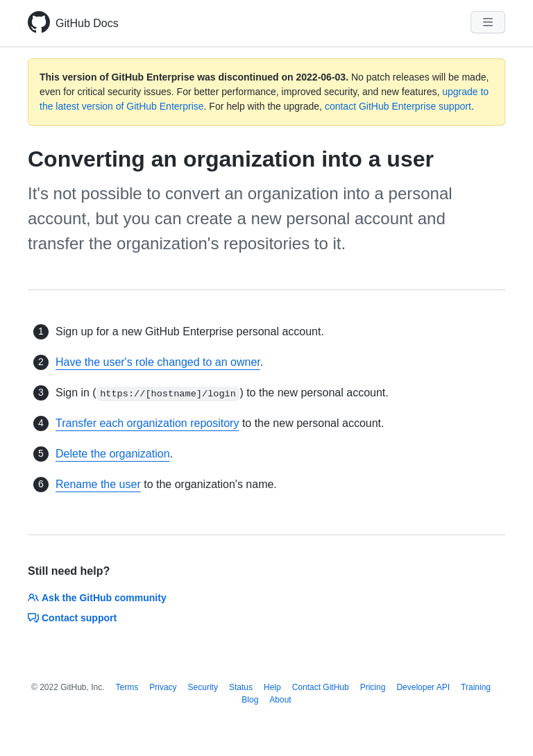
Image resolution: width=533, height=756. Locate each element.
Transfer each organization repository (147, 423)
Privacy (163, 687)
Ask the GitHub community (97, 598)
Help (272, 687)
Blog (250, 700)
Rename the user (98, 484)
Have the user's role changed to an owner (158, 362)
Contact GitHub (321, 687)
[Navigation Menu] (488, 22)
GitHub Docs (87, 23)
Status (241, 687)
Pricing (373, 687)
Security (203, 687)
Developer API (423, 687)
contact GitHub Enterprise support (398, 106)
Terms (127, 687)
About (280, 700)
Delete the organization (113, 454)
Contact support (72, 618)
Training (476, 687)
